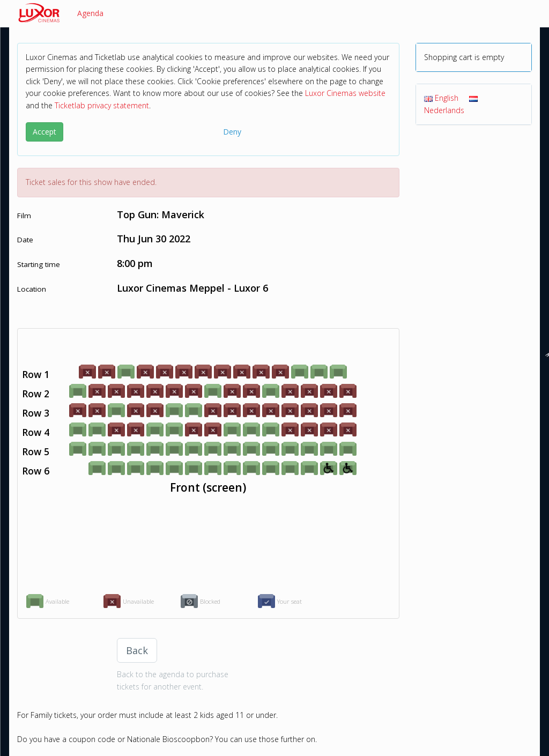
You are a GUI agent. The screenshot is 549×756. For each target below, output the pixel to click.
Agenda (90, 13)
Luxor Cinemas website (345, 93)
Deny (232, 132)
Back (137, 650)
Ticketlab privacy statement (102, 105)
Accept (44, 132)
